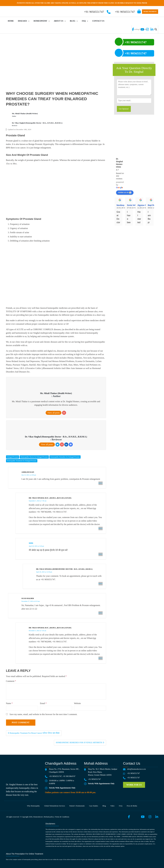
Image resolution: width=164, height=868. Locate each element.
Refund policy (49, 817)
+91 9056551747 (125, 12)
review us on (125, 192)
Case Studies (94, 806)
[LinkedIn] (66, 445)
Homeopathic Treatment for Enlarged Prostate (22, 461)
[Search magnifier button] (156, 29)
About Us (59, 21)
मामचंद (31, 543)
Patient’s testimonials (77, 806)
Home (11, 21)
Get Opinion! (124, 109)
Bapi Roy (152, 205)
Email (43, 703)
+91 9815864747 (69, 776)
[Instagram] (64, 413)
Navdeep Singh (123, 205)
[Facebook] (71, 445)
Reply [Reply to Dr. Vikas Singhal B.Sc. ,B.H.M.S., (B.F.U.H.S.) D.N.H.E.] (101, 528)
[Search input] (143, 29)
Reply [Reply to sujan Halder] (101, 613)
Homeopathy (40, 21)
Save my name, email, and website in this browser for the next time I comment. (44, 714)
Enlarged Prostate (13, 457)
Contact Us (98, 21)
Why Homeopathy (33, 806)
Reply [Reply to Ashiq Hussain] (101, 483)
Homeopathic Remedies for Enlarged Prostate (65, 457)
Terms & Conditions (62, 817)
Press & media (132, 806)
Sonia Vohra (132, 205)
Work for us (134, 785)
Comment (11, 681)
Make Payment (150, 12)
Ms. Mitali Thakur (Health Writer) (25, 114)
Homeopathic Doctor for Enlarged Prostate (34, 457)
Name (9, 703)
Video (112, 806)
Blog (73, 21)
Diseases (22, 21)
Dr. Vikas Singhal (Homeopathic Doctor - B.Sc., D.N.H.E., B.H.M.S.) (37, 123)
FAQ (84, 21)
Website (77, 703)
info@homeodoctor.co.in (136, 769)
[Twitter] (58, 445)
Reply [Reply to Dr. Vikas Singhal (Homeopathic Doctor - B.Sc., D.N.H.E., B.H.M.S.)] (101, 584)
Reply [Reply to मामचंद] (101, 554)
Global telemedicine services (55, 806)
